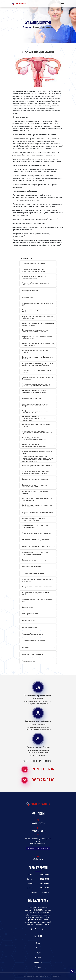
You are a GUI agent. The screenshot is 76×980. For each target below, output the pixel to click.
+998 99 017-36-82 (42, 769)
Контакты (38, 962)
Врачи (38, 948)
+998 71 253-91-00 (42, 780)
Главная (27, 27)
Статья (38, 958)
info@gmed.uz (38, 859)
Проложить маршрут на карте (38, 848)
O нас (38, 943)
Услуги (38, 953)
